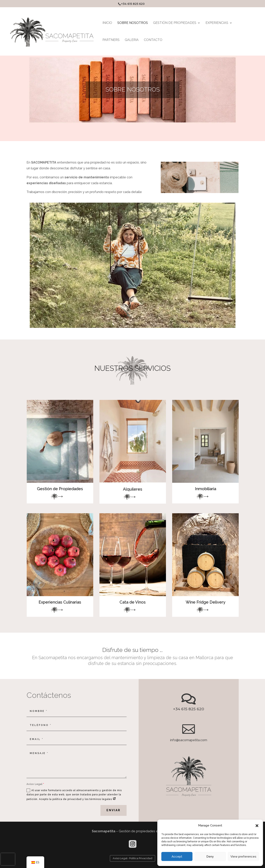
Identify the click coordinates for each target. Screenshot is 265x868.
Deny (210, 857)
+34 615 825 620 (133, 4)
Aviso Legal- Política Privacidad (132, 858)
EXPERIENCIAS (217, 23)
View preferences (243, 857)
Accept (177, 857)
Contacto (153, 40)
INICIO (107, 23)
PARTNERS (111, 40)
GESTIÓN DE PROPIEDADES (175, 23)
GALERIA (132, 40)
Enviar (114, 810)
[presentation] (8, 859)
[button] (257, 826)
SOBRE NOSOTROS (133, 23)
